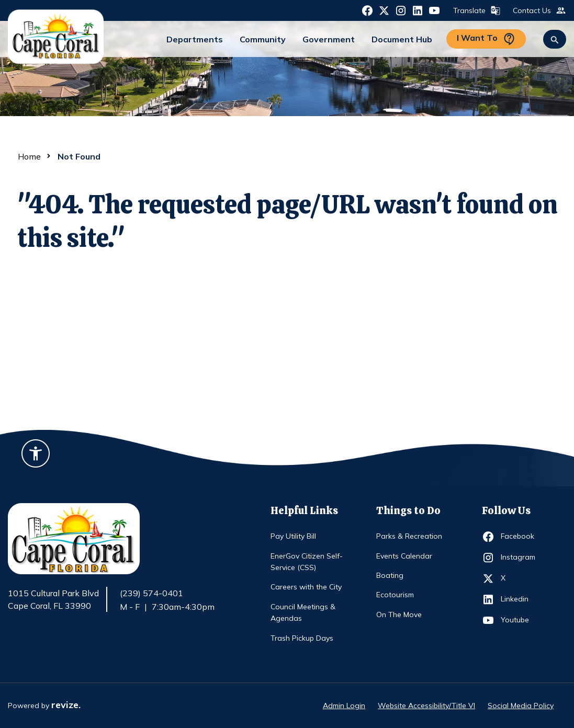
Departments (195, 39)
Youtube (520, 620)
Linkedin (520, 599)
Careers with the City (306, 587)
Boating (390, 575)
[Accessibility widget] (36, 455)
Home (29, 156)
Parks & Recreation (409, 536)
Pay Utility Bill (293, 536)
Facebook (520, 537)
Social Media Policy (521, 706)
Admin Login (344, 706)
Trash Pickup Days (302, 638)
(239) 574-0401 (151, 593)
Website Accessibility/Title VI (426, 706)
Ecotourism (395, 595)
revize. (66, 705)
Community (263, 39)
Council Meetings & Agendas (303, 612)
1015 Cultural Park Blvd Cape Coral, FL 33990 (53, 600)
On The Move (399, 615)
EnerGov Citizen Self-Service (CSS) (307, 562)
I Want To (486, 39)
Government (329, 39)
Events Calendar (404, 556)
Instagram (520, 558)
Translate (476, 10)
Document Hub (402, 39)
